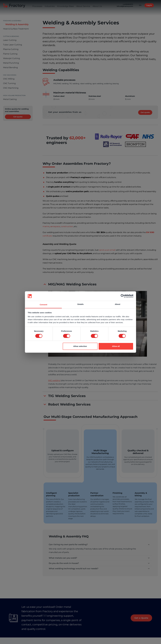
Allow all (116, 346)
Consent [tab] (44, 305)
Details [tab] (80, 304)
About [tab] (118, 304)
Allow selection (80, 346)
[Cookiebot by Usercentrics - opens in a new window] (123, 296)
